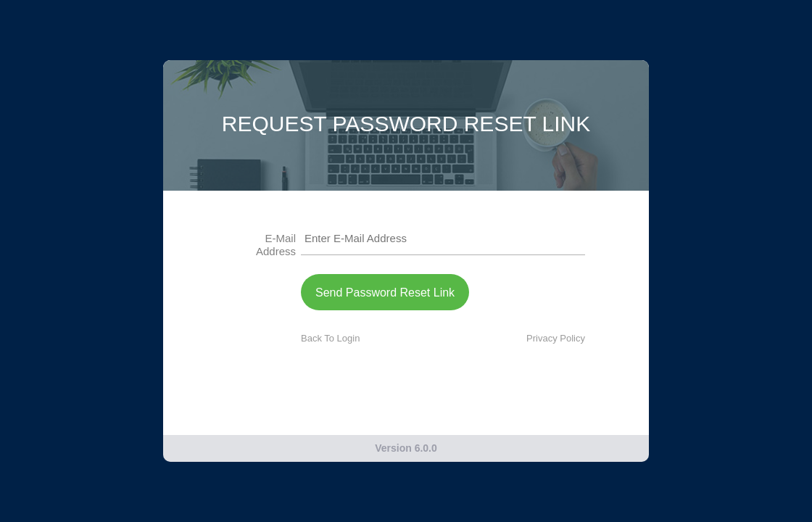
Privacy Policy (556, 338)
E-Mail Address (276, 245)
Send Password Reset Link (385, 293)
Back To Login (330, 338)
